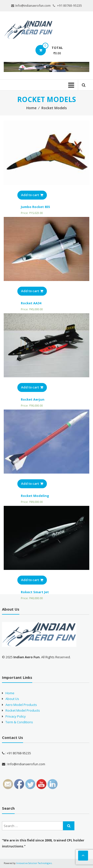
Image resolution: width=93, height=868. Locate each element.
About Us (12, 699)
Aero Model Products (21, 705)
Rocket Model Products (23, 710)
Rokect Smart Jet (35, 592)
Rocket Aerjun (33, 399)
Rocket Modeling (35, 496)
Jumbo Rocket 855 (35, 207)
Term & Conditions (19, 722)
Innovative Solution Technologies (34, 863)
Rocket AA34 (31, 303)
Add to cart (32, 195)
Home (31, 108)
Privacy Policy (16, 716)
